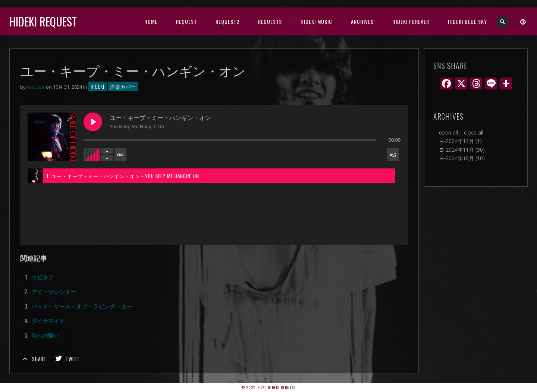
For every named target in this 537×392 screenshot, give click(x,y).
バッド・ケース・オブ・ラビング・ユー (82, 306)
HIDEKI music (316, 21)
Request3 (270, 21)
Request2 (227, 21)
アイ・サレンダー (54, 291)
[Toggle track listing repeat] (120, 155)
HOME (151, 21)
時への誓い (45, 335)
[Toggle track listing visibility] (393, 155)
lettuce (36, 87)
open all (448, 132)
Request (186, 21)
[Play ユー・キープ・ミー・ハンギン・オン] (93, 122)
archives (362, 21)
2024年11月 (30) (465, 150)
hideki (98, 86)
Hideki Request (43, 21)
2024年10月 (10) (465, 158)
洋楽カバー (123, 86)
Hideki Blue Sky (467, 21)
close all (474, 132)
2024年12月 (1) (464, 141)
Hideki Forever (411, 21)
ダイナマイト (48, 320)
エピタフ (43, 277)
